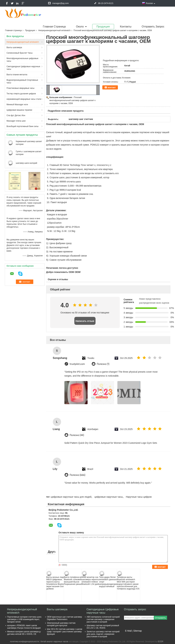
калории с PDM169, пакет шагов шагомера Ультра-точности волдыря (24, 627)
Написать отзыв (85, 321)
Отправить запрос (153, 27)
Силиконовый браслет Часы (20, 53)
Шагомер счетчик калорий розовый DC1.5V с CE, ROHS (103, 627)
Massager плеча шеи (16, 121)
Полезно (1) (103, 364)
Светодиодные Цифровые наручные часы (23, 68)
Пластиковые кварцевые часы (21, 88)
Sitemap (137, 631)
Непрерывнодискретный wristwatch (54, 30)
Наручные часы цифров (139, 497)
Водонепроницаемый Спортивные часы (22, 81)
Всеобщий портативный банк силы (23, 126)
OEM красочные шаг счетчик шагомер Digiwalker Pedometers (64, 618)
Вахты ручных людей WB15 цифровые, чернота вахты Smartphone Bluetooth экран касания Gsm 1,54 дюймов (58, 583)
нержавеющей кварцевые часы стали (24, 99)
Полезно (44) (77, 435)
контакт (112, 87)
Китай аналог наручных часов (54, 642)
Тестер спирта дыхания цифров (21, 94)
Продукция (103, 27)
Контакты (126, 27)
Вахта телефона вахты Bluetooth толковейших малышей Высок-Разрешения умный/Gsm (75, 581)
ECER (161, 642)
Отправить (160, 618)
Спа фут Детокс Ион (16, 115)
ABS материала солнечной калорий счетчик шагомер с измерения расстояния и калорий (103, 619)
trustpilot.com (77, 364)
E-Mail (128, 631)
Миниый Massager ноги (17, 105)
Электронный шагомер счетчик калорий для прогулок (61, 624)
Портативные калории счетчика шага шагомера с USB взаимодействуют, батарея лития (24, 619)
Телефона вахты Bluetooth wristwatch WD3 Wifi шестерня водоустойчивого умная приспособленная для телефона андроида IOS (128, 583)
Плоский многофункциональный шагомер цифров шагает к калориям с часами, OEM (73, 100)
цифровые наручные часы (109, 497)
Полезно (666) (78, 475)
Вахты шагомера (14, 47)
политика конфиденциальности (25, 642)
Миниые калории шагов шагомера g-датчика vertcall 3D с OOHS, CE (24, 633)
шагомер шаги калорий (27, 163)
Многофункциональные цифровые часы (23, 60)
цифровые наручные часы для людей (71, 497)
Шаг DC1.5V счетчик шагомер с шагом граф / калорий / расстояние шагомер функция (65, 632)
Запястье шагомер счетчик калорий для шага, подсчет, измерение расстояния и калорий (103, 634)
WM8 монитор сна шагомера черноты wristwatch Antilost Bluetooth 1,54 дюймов (92, 581)
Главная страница (54, 27)
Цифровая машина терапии (19, 110)
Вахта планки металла (17, 75)
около (80, 27)
